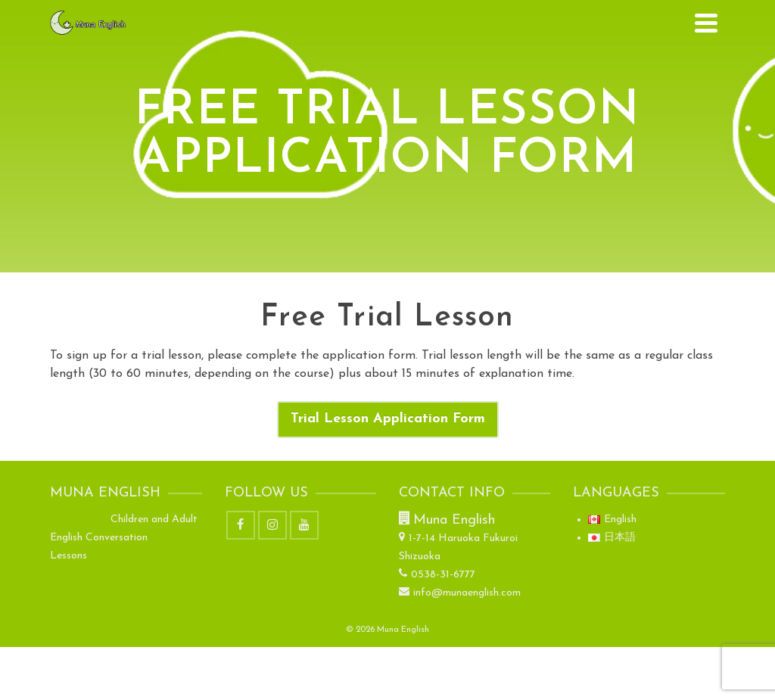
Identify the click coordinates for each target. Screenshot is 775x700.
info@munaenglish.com (460, 593)
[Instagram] (272, 525)
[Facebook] (241, 525)
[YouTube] (304, 525)
